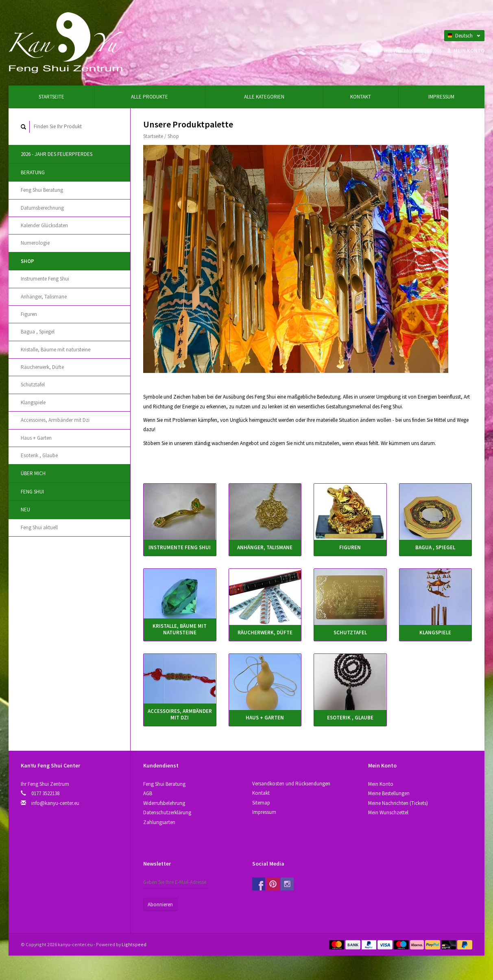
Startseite (51, 97)
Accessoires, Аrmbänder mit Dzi (55, 420)
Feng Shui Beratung (42, 190)
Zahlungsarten (159, 822)
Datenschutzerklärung (167, 812)
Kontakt (361, 97)
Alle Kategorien (264, 97)
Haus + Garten (36, 438)
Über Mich (33, 473)
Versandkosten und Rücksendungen (291, 784)
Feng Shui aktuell (39, 527)
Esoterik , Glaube (39, 455)
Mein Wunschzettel (388, 812)
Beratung (33, 172)
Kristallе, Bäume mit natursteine (56, 350)
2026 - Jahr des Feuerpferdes (57, 154)
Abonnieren (160, 904)
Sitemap (261, 803)
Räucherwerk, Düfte (42, 367)
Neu (25, 510)
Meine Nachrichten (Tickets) (398, 803)
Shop (27, 261)
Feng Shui (32, 492)
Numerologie (35, 243)
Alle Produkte (149, 97)
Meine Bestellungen (389, 793)
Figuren (29, 314)
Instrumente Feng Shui (45, 279)
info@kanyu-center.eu (55, 803)
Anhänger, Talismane (44, 297)
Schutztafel (33, 385)
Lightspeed (134, 944)
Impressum (441, 97)
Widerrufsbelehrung (164, 803)
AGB (148, 793)
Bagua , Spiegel (38, 332)
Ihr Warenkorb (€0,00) (410, 51)
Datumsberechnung (42, 208)
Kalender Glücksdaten (44, 225)
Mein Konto (466, 51)
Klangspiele (33, 402)
